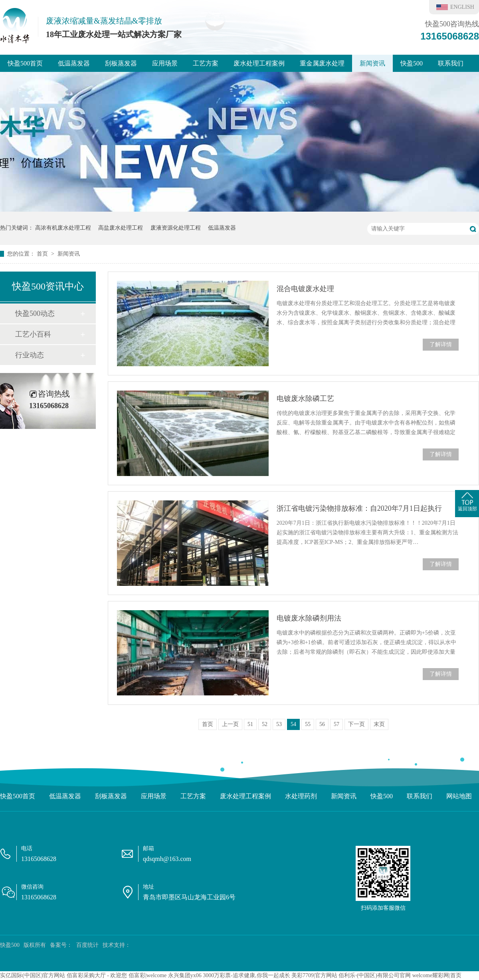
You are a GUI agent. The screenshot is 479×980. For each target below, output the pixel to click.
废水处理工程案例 (259, 63)
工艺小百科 (33, 334)
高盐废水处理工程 (121, 228)
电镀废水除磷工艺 (305, 399)
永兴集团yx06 (185, 975)
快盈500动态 (35, 313)
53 (279, 724)
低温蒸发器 (74, 63)
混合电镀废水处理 (305, 289)
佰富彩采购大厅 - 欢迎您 (97, 975)
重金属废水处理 (322, 63)
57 (336, 724)
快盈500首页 (25, 63)
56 (322, 724)
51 (250, 724)
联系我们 (451, 63)
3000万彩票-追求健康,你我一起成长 (246, 975)
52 (265, 724)
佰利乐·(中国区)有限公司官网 (375, 975)
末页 (379, 724)
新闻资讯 (372, 63)
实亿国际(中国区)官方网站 (33, 975)
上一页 (230, 724)
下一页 (356, 724)
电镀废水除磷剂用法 (309, 618)
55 (308, 724)
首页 (43, 254)
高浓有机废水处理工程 (63, 228)
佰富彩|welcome (147, 975)
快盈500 (412, 63)
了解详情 (441, 344)
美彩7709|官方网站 (314, 975)
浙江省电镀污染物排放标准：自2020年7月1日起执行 (359, 508)
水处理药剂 (301, 796)
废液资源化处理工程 (176, 228)
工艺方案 (206, 63)
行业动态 (30, 355)
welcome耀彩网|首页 (437, 975)
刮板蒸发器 (121, 63)
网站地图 (459, 796)
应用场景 (165, 63)
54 (293, 724)
